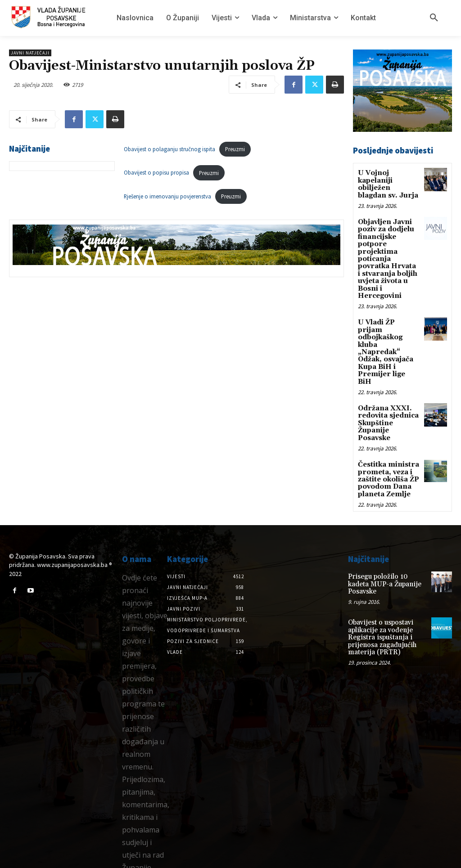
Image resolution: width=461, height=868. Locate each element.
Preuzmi (235, 149)
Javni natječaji (30, 53)
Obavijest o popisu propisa (156, 173)
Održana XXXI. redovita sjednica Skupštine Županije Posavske (387, 391)
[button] (434, 18)
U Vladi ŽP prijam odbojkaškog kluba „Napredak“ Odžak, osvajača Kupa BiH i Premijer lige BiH (388, 333)
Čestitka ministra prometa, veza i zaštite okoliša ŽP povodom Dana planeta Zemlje (388, 444)
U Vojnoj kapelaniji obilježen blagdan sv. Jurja (388, 183)
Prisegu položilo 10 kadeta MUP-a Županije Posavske (387, 543)
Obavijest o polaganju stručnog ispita (169, 149)
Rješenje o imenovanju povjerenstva (167, 196)
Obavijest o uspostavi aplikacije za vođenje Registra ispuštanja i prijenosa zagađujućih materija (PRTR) (380, 592)
